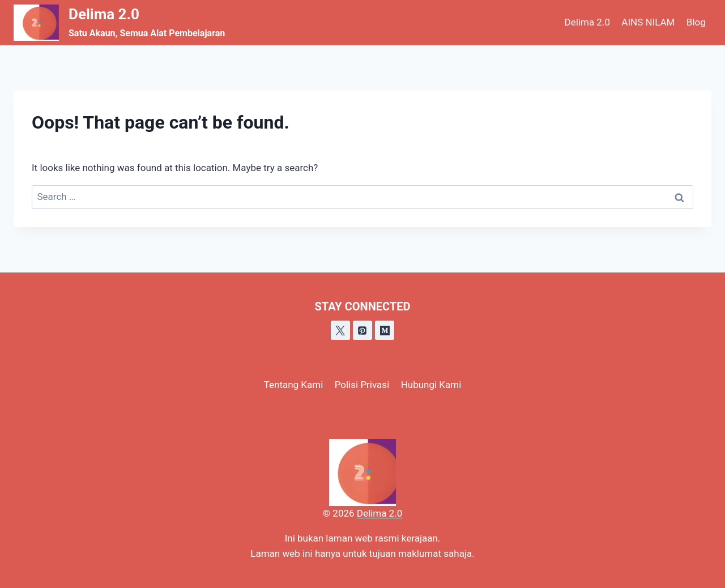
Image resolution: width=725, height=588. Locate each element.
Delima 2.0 (587, 22)
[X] (340, 330)
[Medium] (385, 330)
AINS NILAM (648, 22)
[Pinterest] (362, 330)
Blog (696, 22)
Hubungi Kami (431, 385)
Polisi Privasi (362, 385)
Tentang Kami (294, 385)
